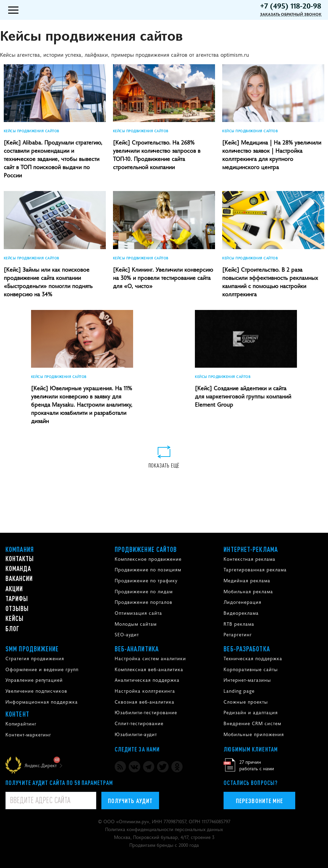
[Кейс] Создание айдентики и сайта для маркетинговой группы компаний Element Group (243, 396)
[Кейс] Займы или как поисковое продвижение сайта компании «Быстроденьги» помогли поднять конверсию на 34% (48, 282)
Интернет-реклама (251, 549)
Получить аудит (130, 801)
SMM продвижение (32, 649)
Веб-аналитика (137, 649)
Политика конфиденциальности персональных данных (164, 829)
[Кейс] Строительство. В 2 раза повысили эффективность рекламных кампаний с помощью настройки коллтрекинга (270, 282)
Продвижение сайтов (146, 549)
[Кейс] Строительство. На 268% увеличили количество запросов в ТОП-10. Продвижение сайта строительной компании (157, 154)
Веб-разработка (247, 649)
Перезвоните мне (259, 801)
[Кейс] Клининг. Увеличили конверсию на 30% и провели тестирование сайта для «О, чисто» (163, 277)
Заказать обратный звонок (291, 14)
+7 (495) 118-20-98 (291, 5)
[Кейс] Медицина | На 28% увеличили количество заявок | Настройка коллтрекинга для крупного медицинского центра (272, 154)
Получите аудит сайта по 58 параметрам (59, 783)
